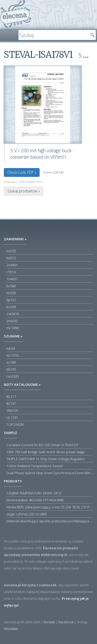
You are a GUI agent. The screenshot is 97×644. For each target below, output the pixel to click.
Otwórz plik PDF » (22, 172)
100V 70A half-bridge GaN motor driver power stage (46, 452)
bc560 (11, 286)
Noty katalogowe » (22, 385)
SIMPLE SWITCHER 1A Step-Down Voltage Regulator (46, 459)
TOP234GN (15, 424)
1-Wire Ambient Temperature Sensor (35, 466)
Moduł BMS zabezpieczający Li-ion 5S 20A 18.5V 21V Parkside (50, 507)
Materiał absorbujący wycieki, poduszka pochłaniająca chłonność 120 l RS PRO (50, 521)
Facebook (66, 622)
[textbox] (53, 35)
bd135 (11, 251)
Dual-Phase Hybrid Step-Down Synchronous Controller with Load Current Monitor (50, 473)
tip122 (11, 300)
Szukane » (13, 336)
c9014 (11, 272)
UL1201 (12, 417)
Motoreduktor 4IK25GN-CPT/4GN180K (35, 500)
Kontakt (49, 622)
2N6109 (12, 410)
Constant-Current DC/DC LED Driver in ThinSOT (42, 445)
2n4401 (12, 265)
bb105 (11, 369)
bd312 (11, 258)
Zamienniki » (15, 239)
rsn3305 (13, 376)
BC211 (11, 396)
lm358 (11, 293)
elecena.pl (16, 14)
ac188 (11, 362)
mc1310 (12, 355)
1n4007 (12, 279)
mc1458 (12, 328)
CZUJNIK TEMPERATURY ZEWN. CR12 (34, 493)
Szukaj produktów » (24, 191)
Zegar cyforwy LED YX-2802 (27, 514)
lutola (11, 348)
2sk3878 (13, 314)
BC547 (11, 403)
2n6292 (12, 321)
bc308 (11, 307)
